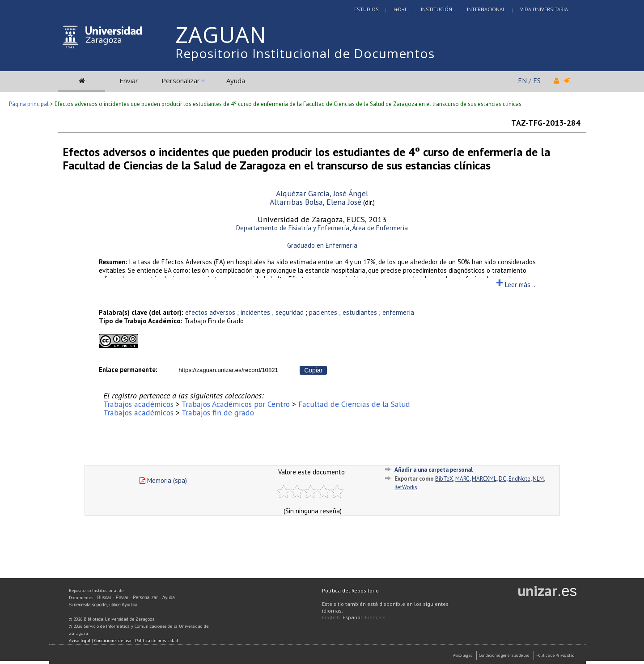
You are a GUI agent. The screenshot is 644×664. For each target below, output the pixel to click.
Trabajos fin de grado (218, 412)
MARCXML (484, 479)
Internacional (486, 9)
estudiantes (360, 312)
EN (522, 80)
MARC (462, 479)
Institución (436, 9)
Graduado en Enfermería (322, 245)
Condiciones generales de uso (504, 655)
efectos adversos (210, 312)
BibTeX (444, 479)
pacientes (323, 312)
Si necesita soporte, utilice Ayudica (103, 605)
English (331, 617)
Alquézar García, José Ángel (322, 193)
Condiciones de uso (113, 641)
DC (502, 479)
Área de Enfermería (380, 228)
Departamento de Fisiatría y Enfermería (293, 228)
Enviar (129, 80)
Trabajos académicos (138, 404)
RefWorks (406, 487)
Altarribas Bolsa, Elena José (316, 202)
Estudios (366, 9)
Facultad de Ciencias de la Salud (354, 404)
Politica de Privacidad (555, 655)
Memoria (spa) (163, 480)
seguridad (290, 312)
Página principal (29, 104)
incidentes (255, 312)
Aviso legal (80, 641)
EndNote (519, 479)
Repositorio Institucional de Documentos (305, 53)
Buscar (104, 598)
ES (537, 80)
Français (375, 617)
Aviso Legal (462, 655)
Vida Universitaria (544, 9)
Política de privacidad (157, 641)
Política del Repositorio (350, 590)
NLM (538, 479)
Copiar (313, 370)
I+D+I (400, 9)
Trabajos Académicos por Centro (236, 404)
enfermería (398, 312)
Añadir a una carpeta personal (434, 470)
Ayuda (236, 80)
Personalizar (181, 80)
